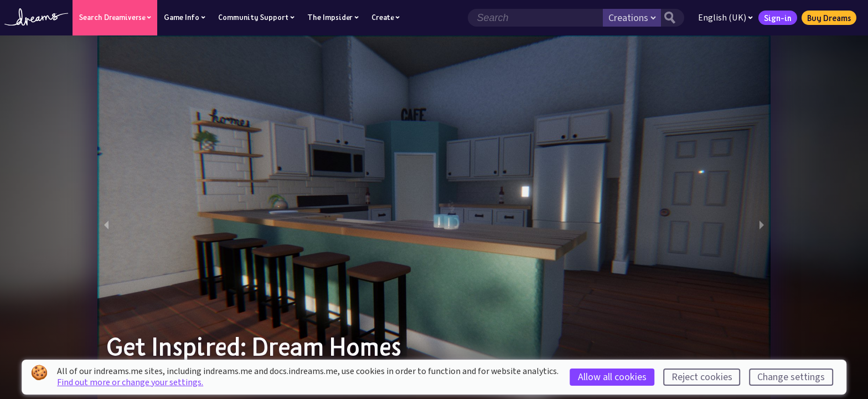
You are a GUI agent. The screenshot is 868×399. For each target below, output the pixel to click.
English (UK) (725, 18)
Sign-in (778, 18)
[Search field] (535, 18)
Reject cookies (702, 377)
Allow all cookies (612, 377)
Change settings (791, 377)
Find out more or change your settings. (130, 382)
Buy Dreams (829, 18)
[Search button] (673, 18)
